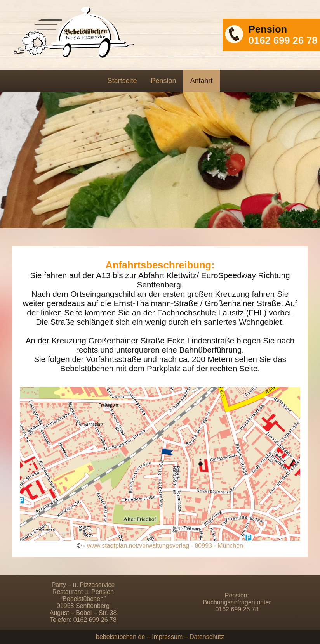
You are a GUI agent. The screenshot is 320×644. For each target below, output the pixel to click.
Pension (163, 81)
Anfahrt (202, 81)
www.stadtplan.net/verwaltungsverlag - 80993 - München (165, 546)
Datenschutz (207, 637)
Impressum (167, 637)
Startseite (122, 81)
